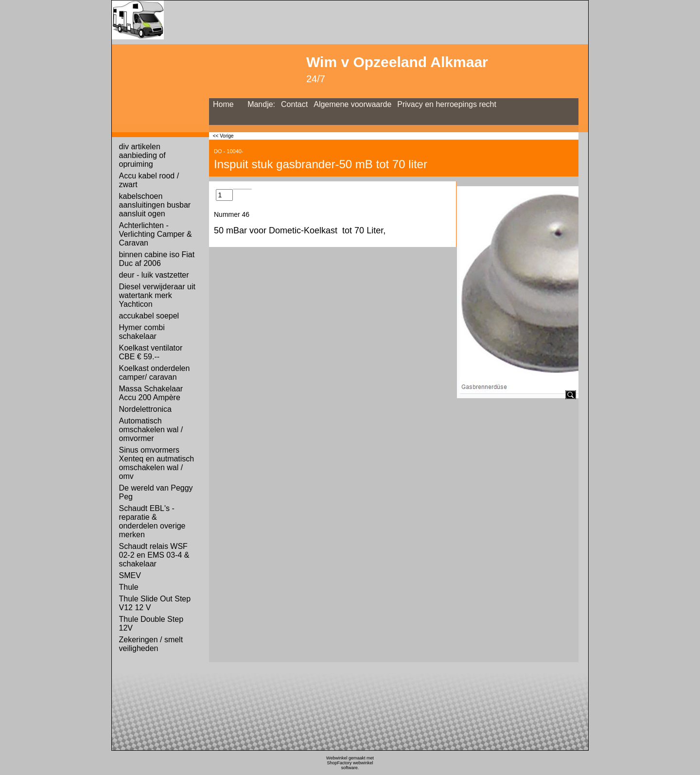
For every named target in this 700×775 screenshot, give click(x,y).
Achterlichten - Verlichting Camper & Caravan (156, 234)
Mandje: (261, 104)
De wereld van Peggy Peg (156, 492)
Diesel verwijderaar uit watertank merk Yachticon (157, 295)
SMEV (130, 575)
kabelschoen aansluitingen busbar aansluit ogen (155, 205)
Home (223, 104)
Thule (129, 587)
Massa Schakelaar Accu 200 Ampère (151, 393)
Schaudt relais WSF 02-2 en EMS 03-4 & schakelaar (154, 555)
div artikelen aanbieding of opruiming (142, 155)
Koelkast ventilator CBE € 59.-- (151, 352)
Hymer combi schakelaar (142, 332)
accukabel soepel (149, 316)
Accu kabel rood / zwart (149, 180)
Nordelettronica (146, 409)
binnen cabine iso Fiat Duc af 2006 (157, 259)
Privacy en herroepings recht (447, 104)
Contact (294, 104)
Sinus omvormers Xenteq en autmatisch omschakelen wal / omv (157, 463)
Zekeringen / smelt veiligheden (151, 644)
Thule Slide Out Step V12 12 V (155, 603)
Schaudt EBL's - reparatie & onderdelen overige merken (152, 521)
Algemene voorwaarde (352, 104)
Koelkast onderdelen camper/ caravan (155, 373)
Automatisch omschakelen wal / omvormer (151, 430)
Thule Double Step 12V (151, 624)
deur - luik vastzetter (154, 275)
